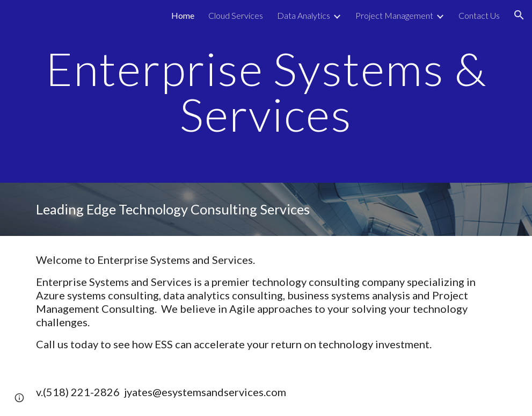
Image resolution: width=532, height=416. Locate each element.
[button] (519, 15)
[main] (266, 92)
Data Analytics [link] (304, 15)
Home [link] (183, 15)
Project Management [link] (394, 15)
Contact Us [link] (479, 15)
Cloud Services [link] (236, 15)
